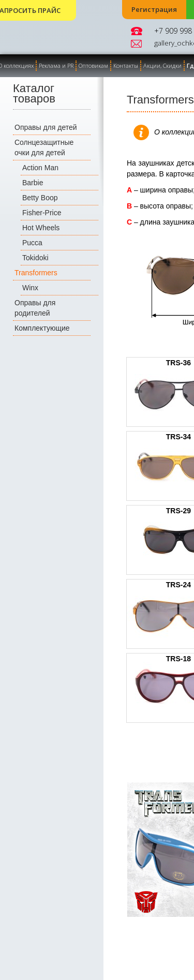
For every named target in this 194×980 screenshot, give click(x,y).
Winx (30, 288)
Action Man (40, 168)
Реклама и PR (56, 65)
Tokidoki (35, 258)
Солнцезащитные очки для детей (44, 147)
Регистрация (154, 10)
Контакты (126, 65)
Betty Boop (40, 198)
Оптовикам (93, 65)
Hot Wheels (41, 228)
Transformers (36, 273)
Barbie (33, 183)
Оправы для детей (46, 127)
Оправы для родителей (35, 308)
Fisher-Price (42, 213)
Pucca (32, 243)
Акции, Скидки (162, 65)
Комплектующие (42, 328)
